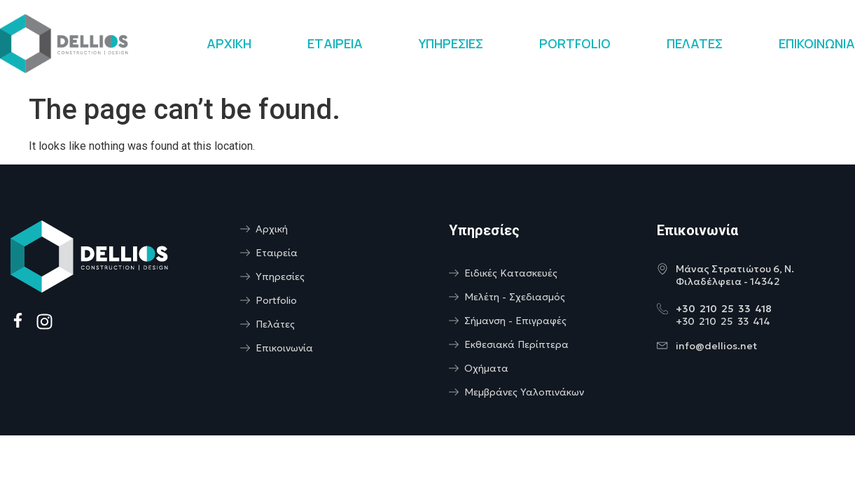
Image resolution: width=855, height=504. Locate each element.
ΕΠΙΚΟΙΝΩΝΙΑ (817, 43)
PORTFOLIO (575, 43)
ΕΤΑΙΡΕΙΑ (335, 43)
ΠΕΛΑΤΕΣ (695, 43)
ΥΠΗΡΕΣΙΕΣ (451, 43)
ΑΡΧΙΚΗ (229, 43)
